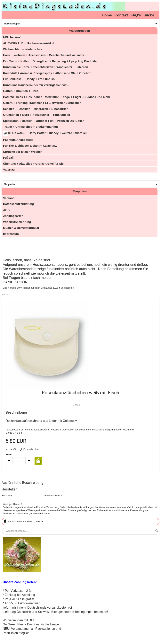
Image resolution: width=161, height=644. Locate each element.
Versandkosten (31, 449)
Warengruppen (12, 24)
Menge (9, 454)
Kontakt (121, 15)
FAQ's (136, 15)
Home (107, 15)
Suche (149, 15)
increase (29, 461)
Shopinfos (9, 184)
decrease (9, 461)
